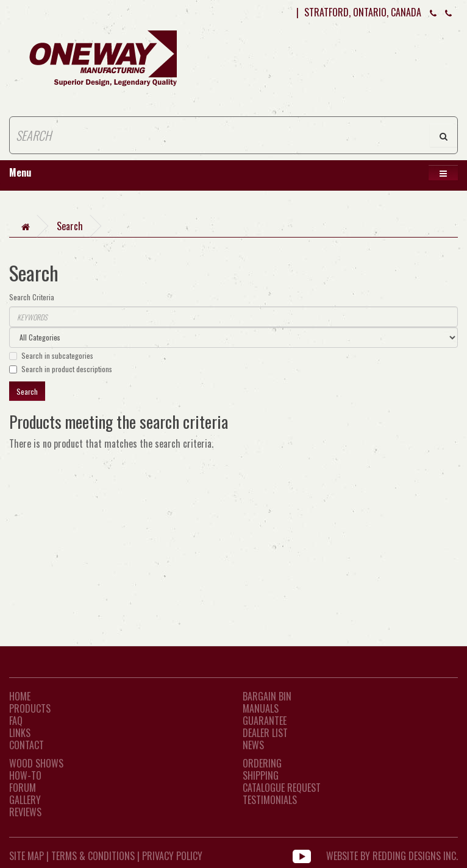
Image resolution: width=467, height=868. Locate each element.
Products (30, 708)
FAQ (16, 721)
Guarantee (265, 721)
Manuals (261, 708)
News (253, 745)
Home (20, 696)
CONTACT (27, 745)
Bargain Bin (267, 696)
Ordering (262, 763)
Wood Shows (36, 763)
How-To (25, 775)
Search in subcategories (51, 355)
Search (70, 226)
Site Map (27, 856)
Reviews (25, 812)
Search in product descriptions (61, 369)
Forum (23, 788)
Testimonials (270, 800)
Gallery (25, 800)
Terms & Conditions (93, 856)
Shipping (261, 775)
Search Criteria (32, 297)
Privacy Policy (172, 856)
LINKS (20, 733)
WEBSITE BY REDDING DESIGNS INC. (392, 856)
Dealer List (265, 733)
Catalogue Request (282, 788)
